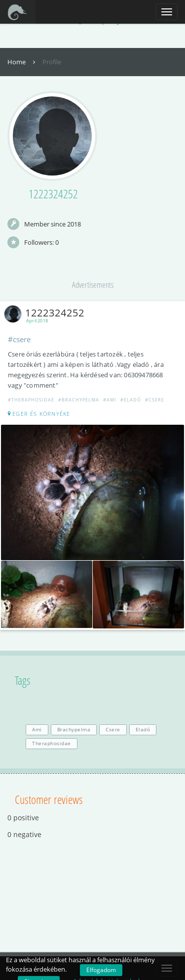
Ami (37, 730)
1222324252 (46, 313)
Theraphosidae (52, 743)
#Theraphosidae (31, 400)
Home (22, 62)
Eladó (143, 730)
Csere (113, 730)
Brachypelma (74, 730)
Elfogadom (101, 970)
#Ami (110, 400)
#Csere (155, 400)
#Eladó (131, 400)
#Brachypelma (79, 400)
